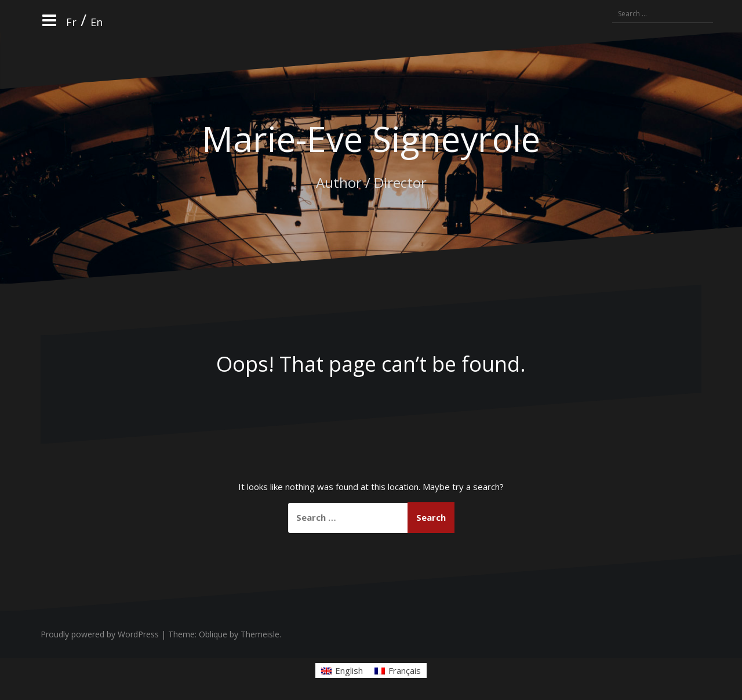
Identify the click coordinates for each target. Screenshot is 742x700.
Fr (72, 22)
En (98, 22)
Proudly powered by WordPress (100, 634)
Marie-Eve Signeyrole (371, 139)
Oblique (213, 634)
